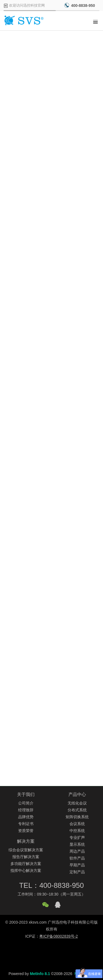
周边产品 (77, 851)
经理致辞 (26, 810)
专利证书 (26, 824)
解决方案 (26, 841)
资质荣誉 (26, 831)
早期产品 (77, 865)
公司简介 (26, 803)
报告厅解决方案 (26, 857)
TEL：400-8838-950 (52, 885)
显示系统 (77, 844)
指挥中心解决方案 (26, 870)
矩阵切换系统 (77, 817)
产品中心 (77, 794)
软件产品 (77, 858)
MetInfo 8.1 (40, 974)
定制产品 (77, 872)
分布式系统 (77, 810)
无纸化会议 (77, 803)
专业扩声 (77, 837)
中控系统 (77, 831)
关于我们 (26, 794)
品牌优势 (26, 817)
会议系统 (77, 824)
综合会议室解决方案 (26, 850)
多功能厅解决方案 (26, 864)
